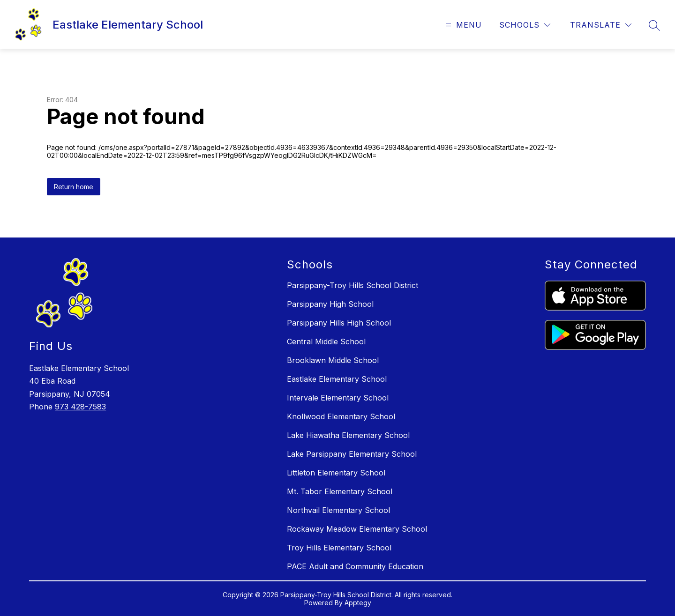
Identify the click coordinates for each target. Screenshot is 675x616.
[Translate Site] (601, 25)
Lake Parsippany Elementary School (352, 454)
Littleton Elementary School (336, 473)
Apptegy (358, 603)
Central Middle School (326, 341)
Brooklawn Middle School (333, 360)
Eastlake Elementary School (337, 379)
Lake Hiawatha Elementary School (348, 435)
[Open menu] (462, 25)
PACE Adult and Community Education (355, 566)
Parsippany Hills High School (339, 323)
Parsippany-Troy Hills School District (352, 285)
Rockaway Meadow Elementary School (357, 529)
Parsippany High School (330, 304)
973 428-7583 (80, 407)
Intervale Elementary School (338, 398)
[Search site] (654, 25)
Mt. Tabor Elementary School (340, 491)
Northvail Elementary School (338, 510)
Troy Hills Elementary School (339, 548)
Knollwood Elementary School (341, 416)
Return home (74, 187)
